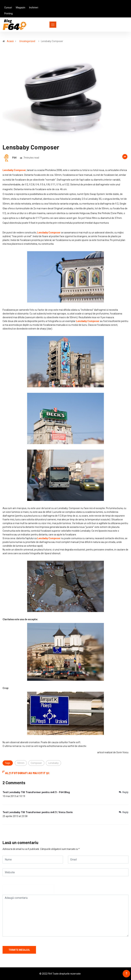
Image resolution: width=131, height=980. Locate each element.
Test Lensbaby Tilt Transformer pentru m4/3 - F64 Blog (36, 792)
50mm (21, 763)
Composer (36, 763)
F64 (14, 158)
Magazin (21, 8)
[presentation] (28, 891)
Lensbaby (53, 763)
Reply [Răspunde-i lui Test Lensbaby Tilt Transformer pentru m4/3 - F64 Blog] (124, 792)
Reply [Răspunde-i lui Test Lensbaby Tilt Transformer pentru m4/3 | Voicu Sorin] (124, 812)
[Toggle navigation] (47, 25)
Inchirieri (34, 8)
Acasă (10, 41)
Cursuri (8, 8)
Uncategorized (27, 41)
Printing (8, 14)
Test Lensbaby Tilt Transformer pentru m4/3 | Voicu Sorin (38, 812)
